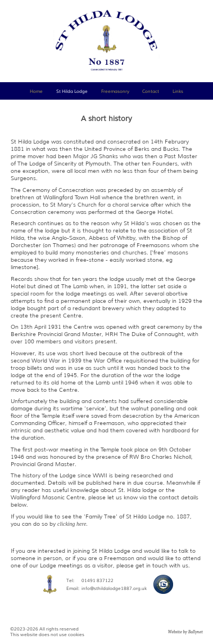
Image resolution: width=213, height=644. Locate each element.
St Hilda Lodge (72, 91)
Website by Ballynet (185, 632)
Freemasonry (115, 91)
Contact (151, 91)
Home (36, 91)
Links (178, 91)
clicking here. (72, 524)
